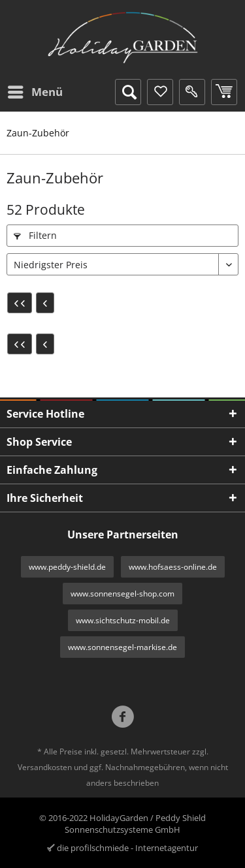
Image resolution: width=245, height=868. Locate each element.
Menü (35, 90)
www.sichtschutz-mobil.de (123, 620)
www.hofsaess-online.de (173, 567)
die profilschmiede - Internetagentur (127, 848)
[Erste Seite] (20, 303)
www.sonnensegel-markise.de (122, 647)
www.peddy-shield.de (67, 567)
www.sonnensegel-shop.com (122, 594)
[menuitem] (35, 92)
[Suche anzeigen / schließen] (128, 92)
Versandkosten (45, 767)
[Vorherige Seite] (45, 303)
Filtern (35, 235)
